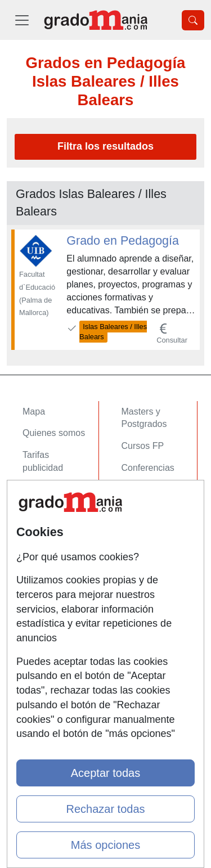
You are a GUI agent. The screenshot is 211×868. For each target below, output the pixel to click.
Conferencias (148, 468)
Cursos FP (143, 446)
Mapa (34, 411)
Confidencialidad (56, 581)
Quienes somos (54, 433)
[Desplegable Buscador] (193, 20)
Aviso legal (44, 603)
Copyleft (39, 625)
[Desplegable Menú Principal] (22, 20)
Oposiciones (146, 525)
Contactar (42, 559)
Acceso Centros (54, 525)
